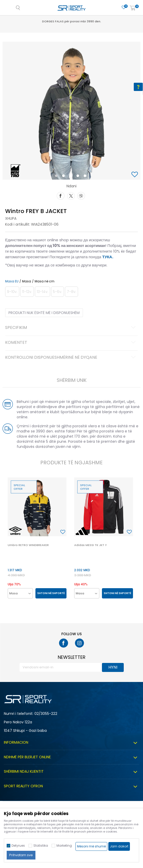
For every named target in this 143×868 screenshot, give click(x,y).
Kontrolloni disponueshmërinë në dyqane (71, 358)
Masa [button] (27, 281)
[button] (135, 175)
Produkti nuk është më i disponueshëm (44, 313)
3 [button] (72, 177)
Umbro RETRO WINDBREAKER (28, 545)
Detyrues (18, 846)
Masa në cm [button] (45, 281)
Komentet (71, 343)
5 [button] (86, 177)
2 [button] (64, 177)
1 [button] (57, 177)
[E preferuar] (124, 8)
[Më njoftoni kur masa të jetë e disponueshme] (12, 292)
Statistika (41, 846)
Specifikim (71, 328)
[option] (71, 111)
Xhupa (11, 218)
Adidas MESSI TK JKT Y (90, 545)
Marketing (64, 846)
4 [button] (79, 177)
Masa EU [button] (12, 281)
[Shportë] (133, 8)
